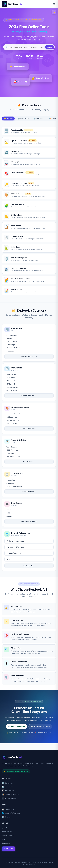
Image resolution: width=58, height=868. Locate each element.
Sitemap (6, 817)
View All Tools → (29, 465)
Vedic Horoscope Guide (16, 547)
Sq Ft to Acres (12, 392)
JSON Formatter (13, 453)
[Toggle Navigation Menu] (54, 4)
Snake (9, 515)
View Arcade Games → (29, 527)
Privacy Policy (7, 832)
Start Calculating (17, 733)
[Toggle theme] (54, 12)
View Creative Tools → (29, 431)
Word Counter (12, 450)
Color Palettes (12, 426)
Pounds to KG (12, 376)
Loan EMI (10, 339)
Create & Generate (10, 795)
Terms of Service (8, 835)
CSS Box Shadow (13, 422)
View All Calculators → (29, 357)
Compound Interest (14, 348)
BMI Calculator (12, 342)
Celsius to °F (12, 379)
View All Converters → (29, 397)
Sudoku (10, 521)
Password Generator (14, 416)
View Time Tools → (29, 496)
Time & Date (8, 791)
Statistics (11, 351)
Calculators (7, 783)
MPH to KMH (11, 385)
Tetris (9, 518)
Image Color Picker (14, 460)
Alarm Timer (11, 487)
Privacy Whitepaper (14, 559)
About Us (5, 828)
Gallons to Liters (13, 388)
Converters (7, 787)
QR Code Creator (13, 419)
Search (50, 47)
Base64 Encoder (13, 456)
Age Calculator (12, 336)
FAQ (9, 565)
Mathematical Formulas (16, 553)
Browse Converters (40, 733)
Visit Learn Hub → (29, 572)
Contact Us (6, 843)
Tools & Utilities (9, 798)
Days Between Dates (14, 490)
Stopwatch (11, 484)
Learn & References (11, 813)
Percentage (11, 345)
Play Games (8, 809)
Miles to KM (11, 382)
